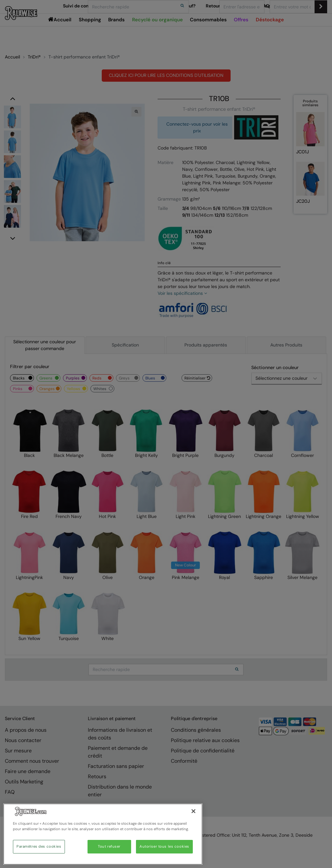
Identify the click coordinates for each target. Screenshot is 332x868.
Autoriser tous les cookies (164, 847)
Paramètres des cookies (39, 847)
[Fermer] (193, 811)
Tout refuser (109, 847)
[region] (103, 834)
